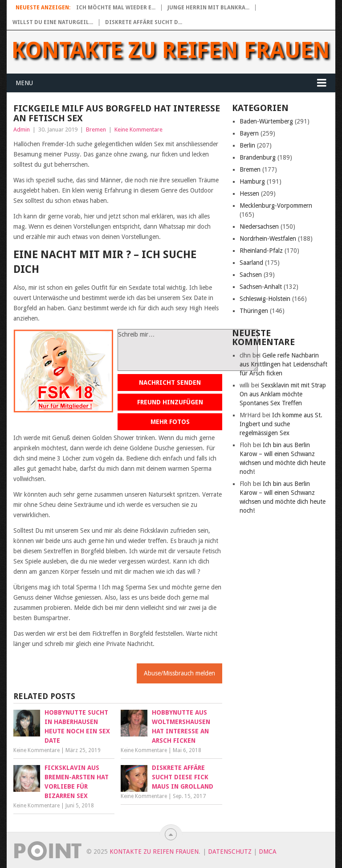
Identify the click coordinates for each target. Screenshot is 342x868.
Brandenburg (258, 157)
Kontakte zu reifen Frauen (171, 50)
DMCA (268, 852)
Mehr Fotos (170, 422)
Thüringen (254, 311)
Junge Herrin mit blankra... (208, 8)
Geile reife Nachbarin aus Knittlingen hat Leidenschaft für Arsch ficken (283, 364)
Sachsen (251, 275)
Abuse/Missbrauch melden (179, 673)
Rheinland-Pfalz (261, 251)
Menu (24, 83)
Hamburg (252, 181)
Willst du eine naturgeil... (53, 22)
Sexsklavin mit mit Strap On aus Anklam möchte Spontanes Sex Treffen (283, 394)
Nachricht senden (170, 383)
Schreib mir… (188, 350)
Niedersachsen (259, 226)
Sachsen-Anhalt (261, 287)
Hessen (249, 193)
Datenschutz (230, 852)
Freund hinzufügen (170, 402)
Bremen (96, 130)
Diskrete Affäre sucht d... (144, 22)
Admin (22, 130)
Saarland (251, 263)
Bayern (249, 133)
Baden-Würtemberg (266, 121)
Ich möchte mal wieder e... (116, 8)
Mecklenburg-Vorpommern (276, 206)
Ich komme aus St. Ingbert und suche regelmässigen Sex (281, 424)
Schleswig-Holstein (265, 299)
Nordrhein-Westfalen (268, 239)
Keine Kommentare (138, 130)
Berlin (247, 145)
